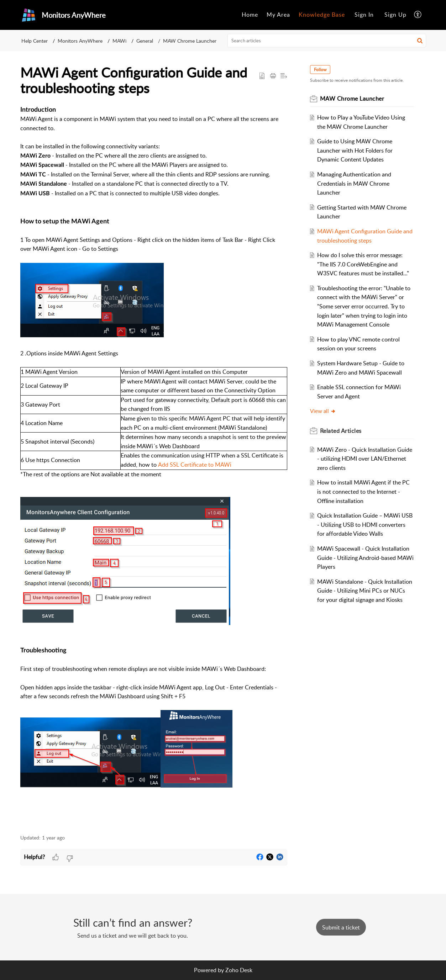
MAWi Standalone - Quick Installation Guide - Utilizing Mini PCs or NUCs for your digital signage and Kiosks (365, 591)
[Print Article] (273, 76)
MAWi (119, 41)
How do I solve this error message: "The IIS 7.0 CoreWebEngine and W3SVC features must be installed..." (363, 264)
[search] (327, 41)
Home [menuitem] (250, 15)
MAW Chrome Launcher (190, 41)
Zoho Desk (239, 970)
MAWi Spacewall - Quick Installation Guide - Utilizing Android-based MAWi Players (365, 558)
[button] (420, 41)
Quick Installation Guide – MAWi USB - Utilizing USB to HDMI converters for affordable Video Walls (365, 525)
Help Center (35, 41)
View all (323, 411)
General (145, 41)
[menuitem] (250, 15)
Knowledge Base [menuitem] (322, 15)
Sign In (364, 15)
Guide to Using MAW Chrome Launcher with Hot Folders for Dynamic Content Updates (355, 150)
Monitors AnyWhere (80, 41)
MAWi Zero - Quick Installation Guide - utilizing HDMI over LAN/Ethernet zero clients (365, 459)
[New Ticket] (341, 927)
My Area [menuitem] (278, 15)
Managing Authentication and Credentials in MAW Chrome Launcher (354, 183)
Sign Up (395, 15)
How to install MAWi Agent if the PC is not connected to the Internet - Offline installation (363, 491)
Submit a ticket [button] (341, 927)
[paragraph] (154, 466)
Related (341, 431)
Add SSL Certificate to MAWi (195, 465)
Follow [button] (320, 70)
